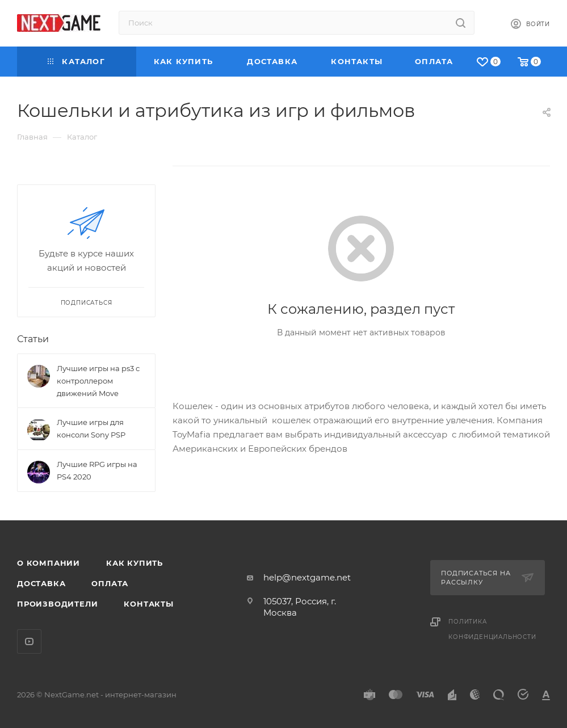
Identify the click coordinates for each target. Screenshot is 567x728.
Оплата (110, 583)
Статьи (33, 339)
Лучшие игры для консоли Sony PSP (91, 428)
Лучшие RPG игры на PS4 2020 (97, 470)
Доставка (41, 583)
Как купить (135, 563)
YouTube (29, 641)
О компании (49, 563)
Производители (57, 604)
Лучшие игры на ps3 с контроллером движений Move (98, 381)
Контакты (148, 604)
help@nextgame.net (307, 577)
